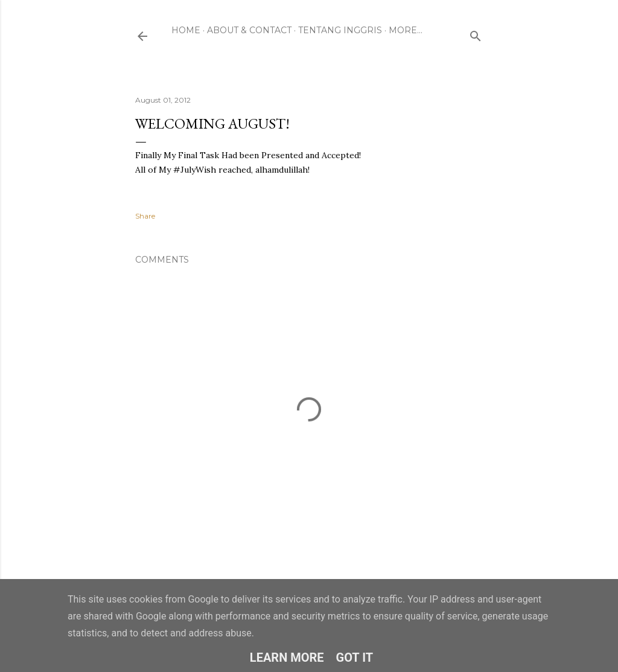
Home (186, 30)
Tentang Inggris (340, 30)
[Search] (476, 34)
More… (406, 30)
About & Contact (249, 30)
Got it (355, 658)
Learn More (287, 658)
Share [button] (145, 216)
